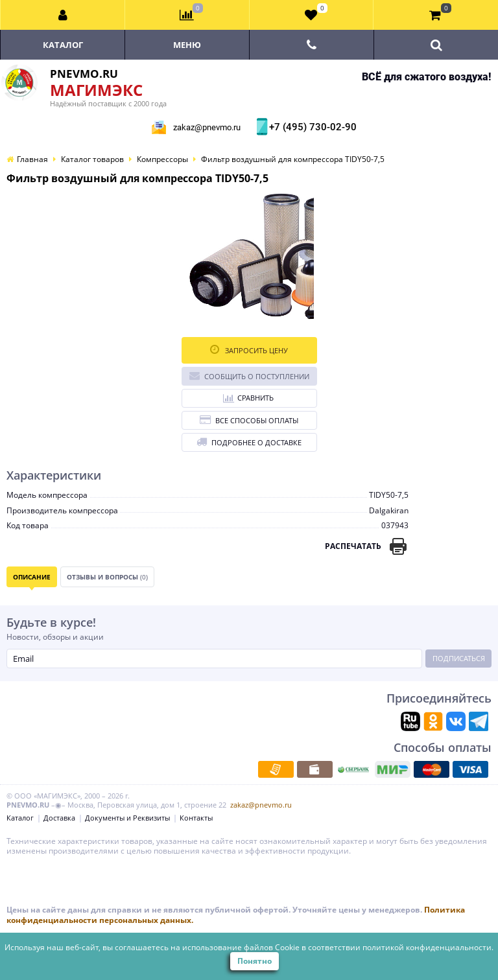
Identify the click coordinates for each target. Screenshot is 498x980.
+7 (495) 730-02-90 (311, 127)
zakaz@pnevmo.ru (207, 127)
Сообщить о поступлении (249, 376)
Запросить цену (249, 350)
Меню (187, 45)
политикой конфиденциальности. (428, 947)
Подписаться (459, 658)
